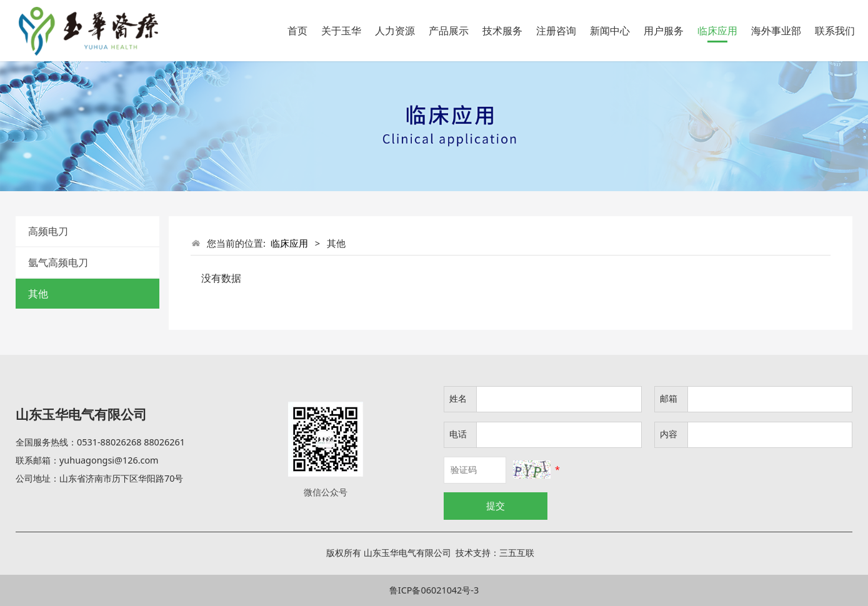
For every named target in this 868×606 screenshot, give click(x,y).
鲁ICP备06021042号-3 (434, 590)
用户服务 (664, 31)
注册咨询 (556, 31)
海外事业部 (776, 31)
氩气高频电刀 (58, 262)
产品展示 (449, 31)
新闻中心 (610, 31)
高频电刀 (48, 231)
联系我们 (835, 31)
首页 (297, 31)
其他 (38, 294)
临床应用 (717, 31)
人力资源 (395, 31)
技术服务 (502, 31)
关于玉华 (341, 31)
